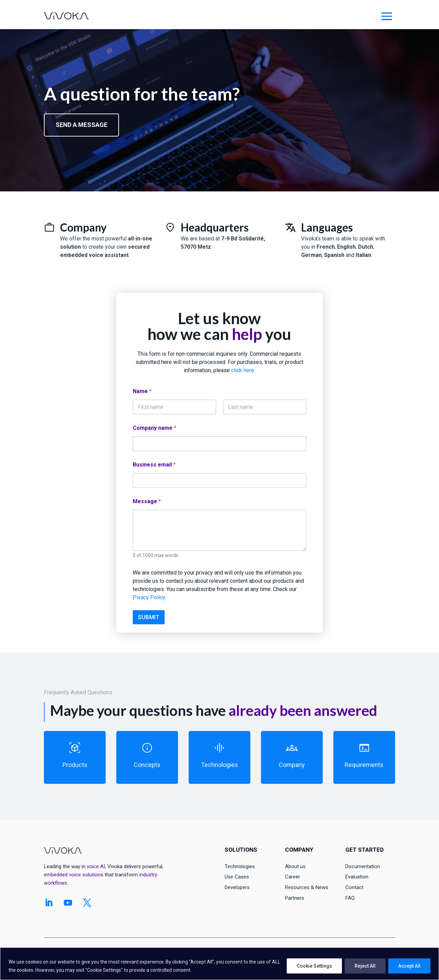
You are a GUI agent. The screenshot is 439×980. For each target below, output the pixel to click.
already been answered (303, 710)
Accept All (409, 966)
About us (295, 866)
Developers (237, 887)
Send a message (81, 125)
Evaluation (357, 877)
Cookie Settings (314, 966)
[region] (219, 964)
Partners (295, 898)
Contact (354, 887)
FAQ (350, 898)
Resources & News (307, 887)
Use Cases (237, 877)
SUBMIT (149, 617)
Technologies (240, 866)
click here (243, 370)
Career (293, 877)
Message (147, 501)
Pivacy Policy (149, 597)
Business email (154, 465)
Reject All (365, 966)
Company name (155, 428)
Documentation (363, 866)
